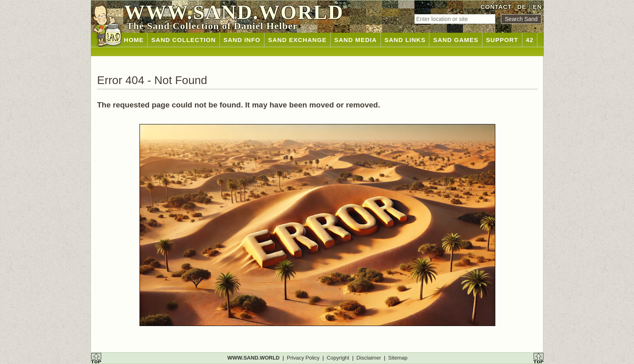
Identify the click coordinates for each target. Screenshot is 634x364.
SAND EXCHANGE (297, 40)
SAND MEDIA (356, 40)
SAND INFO (242, 40)
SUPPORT (502, 40)
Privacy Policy (303, 358)
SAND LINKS (405, 40)
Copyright (338, 358)
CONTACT (496, 7)
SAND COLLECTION (183, 40)
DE (522, 7)
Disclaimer (369, 358)
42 (530, 40)
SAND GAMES (456, 40)
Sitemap (398, 358)
